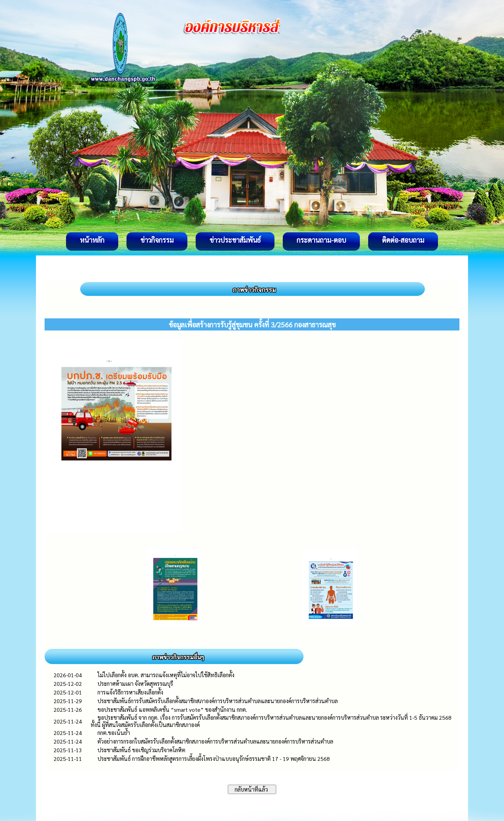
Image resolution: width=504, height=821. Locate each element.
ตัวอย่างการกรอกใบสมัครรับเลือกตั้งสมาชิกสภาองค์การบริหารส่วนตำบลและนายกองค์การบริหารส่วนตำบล (215, 741)
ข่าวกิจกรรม (157, 240)
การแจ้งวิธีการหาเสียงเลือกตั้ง (130, 692)
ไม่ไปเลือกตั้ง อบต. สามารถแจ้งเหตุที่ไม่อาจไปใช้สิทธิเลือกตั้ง (166, 675)
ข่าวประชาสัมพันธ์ (235, 240)
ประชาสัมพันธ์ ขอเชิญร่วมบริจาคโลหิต (141, 750)
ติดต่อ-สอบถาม (403, 240)
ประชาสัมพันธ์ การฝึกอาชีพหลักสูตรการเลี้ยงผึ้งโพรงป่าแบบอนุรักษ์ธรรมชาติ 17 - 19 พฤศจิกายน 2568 (214, 759)
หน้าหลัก (92, 240)
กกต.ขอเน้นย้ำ (114, 733)
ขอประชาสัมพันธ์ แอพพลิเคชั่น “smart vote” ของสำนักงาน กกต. (172, 710)
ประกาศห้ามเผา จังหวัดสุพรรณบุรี (135, 684)
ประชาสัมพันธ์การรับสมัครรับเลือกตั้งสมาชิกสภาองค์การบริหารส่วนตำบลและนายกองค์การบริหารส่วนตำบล (218, 701)
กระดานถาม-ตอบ (321, 240)
